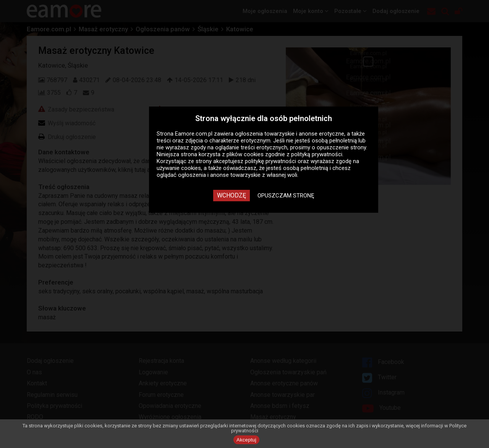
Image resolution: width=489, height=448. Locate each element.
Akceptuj (246, 440)
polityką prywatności (317, 154)
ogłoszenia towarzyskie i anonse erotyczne (290, 134)
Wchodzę (232, 195)
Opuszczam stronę (286, 196)
